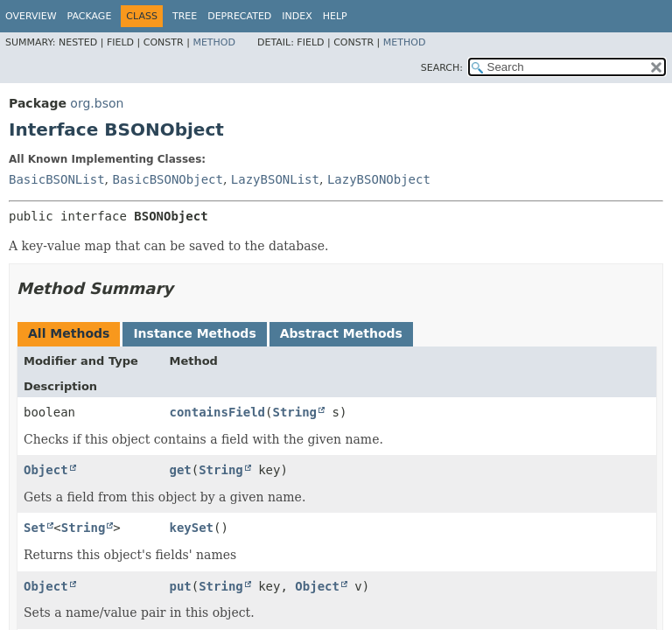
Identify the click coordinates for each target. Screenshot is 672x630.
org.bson (97, 103)
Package (90, 16)
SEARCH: (442, 68)
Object (46, 470)
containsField (217, 412)
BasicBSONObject (167, 179)
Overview (31, 16)
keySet (191, 528)
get (180, 470)
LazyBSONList (275, 179)
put (180, 586)
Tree (185, 16)
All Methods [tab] (69, 333)
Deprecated (239, 16)
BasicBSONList (57, 179)
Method (214, 42)
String (294, 412)
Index (297, 16)
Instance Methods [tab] (194, 333)
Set (35, 528)
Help (335, 16)
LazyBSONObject (379, 179)
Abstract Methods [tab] (341, 333)
